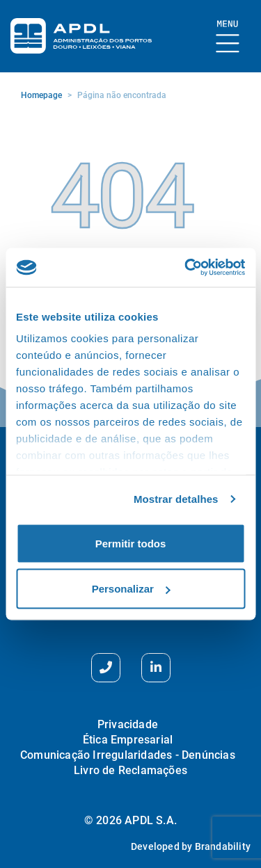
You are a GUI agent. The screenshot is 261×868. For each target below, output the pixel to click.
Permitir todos (131, 543)
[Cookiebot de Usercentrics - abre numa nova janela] (186, 268)
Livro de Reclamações (130, 770)
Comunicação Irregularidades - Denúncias (128, 755)
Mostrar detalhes (176, 499)
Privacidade (128, 724)
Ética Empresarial (128, 740)
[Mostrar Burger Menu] (228, 37)
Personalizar (131, 589)
